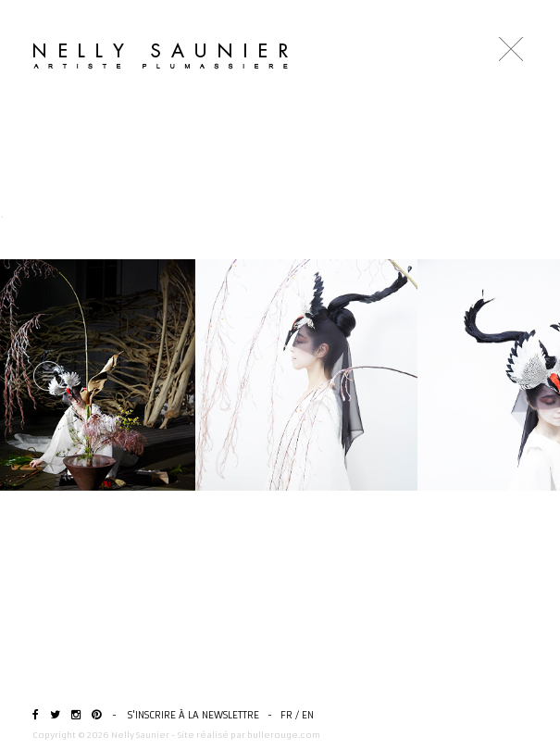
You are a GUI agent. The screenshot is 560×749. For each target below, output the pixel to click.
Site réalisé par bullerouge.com (249, 735)
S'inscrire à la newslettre (193, 715)
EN (308, 715)
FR (286, 715)
